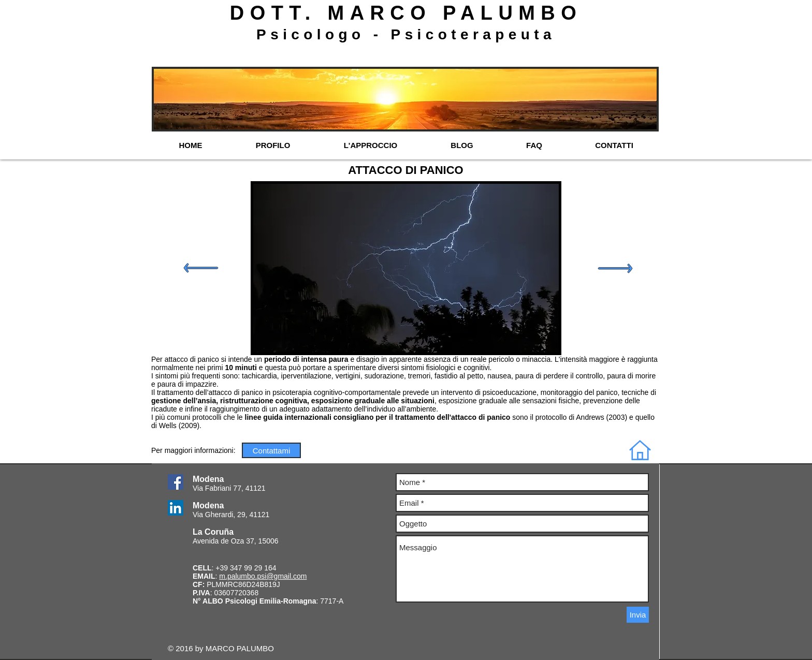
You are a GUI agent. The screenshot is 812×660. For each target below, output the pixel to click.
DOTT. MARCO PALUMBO (406, 13)
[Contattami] (271, 450)
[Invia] (638, 615)
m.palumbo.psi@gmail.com (263, 576)
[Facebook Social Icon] (176, 482)
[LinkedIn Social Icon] (176, 508)
